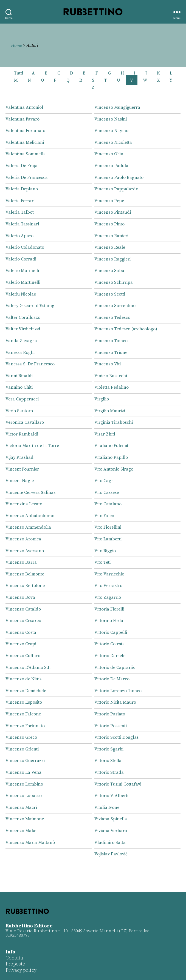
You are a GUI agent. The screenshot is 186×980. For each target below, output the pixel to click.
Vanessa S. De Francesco (30, 364)
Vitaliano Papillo (111, 457)
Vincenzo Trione (111, 353)
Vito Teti (102, 562)
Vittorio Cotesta (110, 644)
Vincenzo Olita (109, 154)
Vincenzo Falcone (23, 714)
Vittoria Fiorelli (109, 609)
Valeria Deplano (22, 189)
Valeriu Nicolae (21, 294)
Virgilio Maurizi (110, 411)
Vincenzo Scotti (110, 294)
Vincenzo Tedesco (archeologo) (126, 329)
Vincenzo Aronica (23, 539)
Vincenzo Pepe (109, 201)
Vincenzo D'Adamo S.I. (28, 667)
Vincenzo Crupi (21, 644)
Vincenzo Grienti (22, 749)
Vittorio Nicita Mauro (115, 702)
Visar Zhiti (105, 434)
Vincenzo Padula (111, 166)
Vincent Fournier (22, 469)
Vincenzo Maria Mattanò (30, 843)
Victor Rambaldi (22, 434)
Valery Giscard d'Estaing (30, 306)
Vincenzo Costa (21, 632)
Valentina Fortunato (25, 131)
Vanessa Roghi (20, 353)
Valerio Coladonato (25, 247)
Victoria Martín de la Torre (32, 446)
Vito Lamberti (108, 539)
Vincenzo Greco (21, 737)
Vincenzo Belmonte (25, 574)
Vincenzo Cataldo (23, 609)
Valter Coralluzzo (23, 317)
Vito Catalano (108, 504)
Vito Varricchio (109, 574)
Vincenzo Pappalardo (116, 189)
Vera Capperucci (22, 399)
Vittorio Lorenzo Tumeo (118, 691)
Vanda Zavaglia (21, 341)
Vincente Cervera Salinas (30, 492)
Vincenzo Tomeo (111, 341)
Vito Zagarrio (108, 597)
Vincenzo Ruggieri (112, 259)
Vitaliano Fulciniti (112, 446)
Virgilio (102, 399)
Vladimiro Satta (110, 843)
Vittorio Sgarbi (109, 749)
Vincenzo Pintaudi (113, 212)
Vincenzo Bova (20, 597)
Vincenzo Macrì (21, 807)
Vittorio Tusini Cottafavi (118, 784)
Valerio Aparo (19, 236)
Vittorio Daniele (110, 656)
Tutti (19, 73)
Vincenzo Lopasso (24, 796)
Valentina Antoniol (24, 107)
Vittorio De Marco (112, 679)
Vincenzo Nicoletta (113, 142)
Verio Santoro (19, 411)
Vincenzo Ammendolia (28, 527)
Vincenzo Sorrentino (115, 306)
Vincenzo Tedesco (112, 317)
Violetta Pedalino (112, 387)
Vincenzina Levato (24, 504)
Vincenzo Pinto (109, 224)
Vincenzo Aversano (25, 551)
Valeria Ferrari (20, 201)
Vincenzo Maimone (25, 819)
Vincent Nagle (20, 481)
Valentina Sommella (26, 154)
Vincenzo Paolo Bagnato (119, 177)
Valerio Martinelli (23, 282)
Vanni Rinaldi (19, 376)
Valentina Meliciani (25, 142)
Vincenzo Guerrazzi (25, 761)
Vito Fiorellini (108, 527)
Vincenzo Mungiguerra (117, 107)
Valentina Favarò (22, 119)
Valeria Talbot (20, 212)
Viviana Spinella (111, 819)
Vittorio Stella (108, 761)
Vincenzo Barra (21, 562)
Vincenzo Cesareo (23, 621)
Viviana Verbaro (111, 831)
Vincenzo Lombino (24, 784)
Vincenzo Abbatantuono (30, 516)
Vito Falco (104, 516)
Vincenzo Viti (108, 364)
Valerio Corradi (21, 259)
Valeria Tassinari (22, 224)
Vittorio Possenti (111, 726)
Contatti (15, 958)
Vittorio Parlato (110, 714)
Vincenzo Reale (110, 247)
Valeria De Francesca (27, 177)
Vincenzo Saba (109, 271)
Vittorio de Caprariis (115, 667)
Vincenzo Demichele (26, 691)
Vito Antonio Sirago (114, 469)
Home (16, 45)
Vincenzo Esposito (24, 702)
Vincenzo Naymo (111, 131)
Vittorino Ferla (109, 621)
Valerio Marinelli (22, 271)
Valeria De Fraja (22, 166)
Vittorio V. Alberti (111, 796)
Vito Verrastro (108, 586)
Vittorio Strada (109, 772)
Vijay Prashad (19, 457)
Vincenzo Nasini (111, 119)
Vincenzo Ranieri (111, 236)
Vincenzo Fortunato (25, 726)
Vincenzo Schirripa (114, 282)
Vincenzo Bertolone (25, 586)
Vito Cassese (107, 492)
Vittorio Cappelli (111, 632)
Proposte (15, 964)
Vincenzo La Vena (23, 772)
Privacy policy (21, 970)
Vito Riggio (105, 551)
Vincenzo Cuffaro (23, 656)
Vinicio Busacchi (111, 376)
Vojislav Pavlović (111, 854)
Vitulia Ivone (107, 807)
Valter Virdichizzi (23, 329)
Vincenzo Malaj (21, 831)
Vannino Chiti (19, 387)
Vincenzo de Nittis (23, 679)
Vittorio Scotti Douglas (116, 737)
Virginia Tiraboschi (114, 422)
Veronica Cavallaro (25, 422)
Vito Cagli (104, 481)
